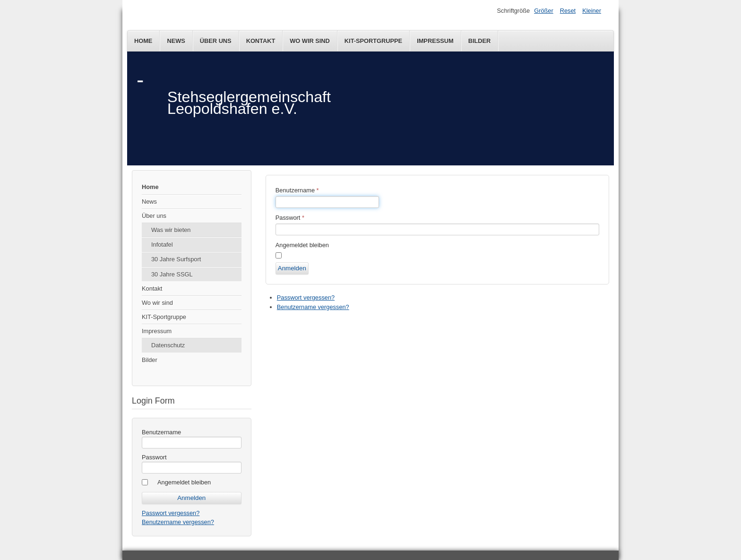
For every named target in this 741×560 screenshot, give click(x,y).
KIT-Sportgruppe (373, 41)
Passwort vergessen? (171, 513)
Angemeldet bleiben (184, 482)
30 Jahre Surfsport (176, 259)
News (176, 41)
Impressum (435, 41)
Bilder (480, 41)
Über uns (216, 41)
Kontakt (261, 41)
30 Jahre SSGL (172, 274)
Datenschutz (168, 345)
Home (143, 41)
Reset (568, 11)
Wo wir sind (310, 41)
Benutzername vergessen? (178, 522)
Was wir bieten (171, 230)
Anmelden (292, 268)
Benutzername (161, 432)
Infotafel (162, 245)
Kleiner (592, 11)
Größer (544, 11)
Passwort (154, 457)
